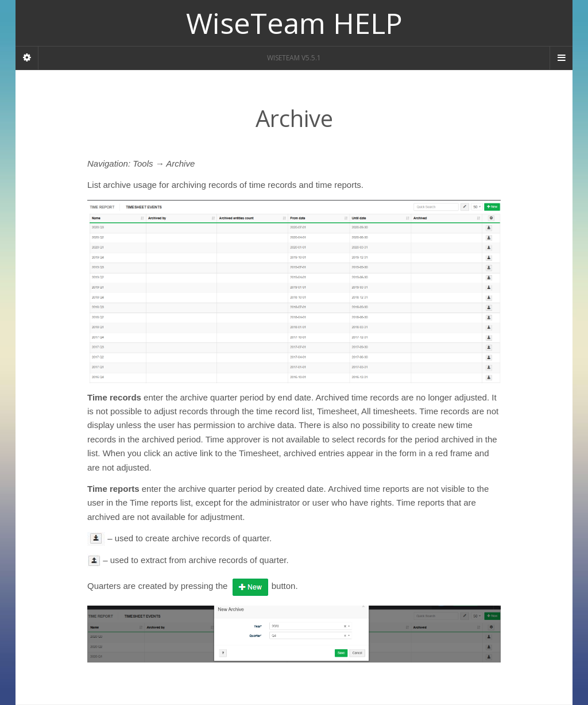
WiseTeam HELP (294, 23)
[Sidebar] (27, 58)
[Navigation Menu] (561, 58)
